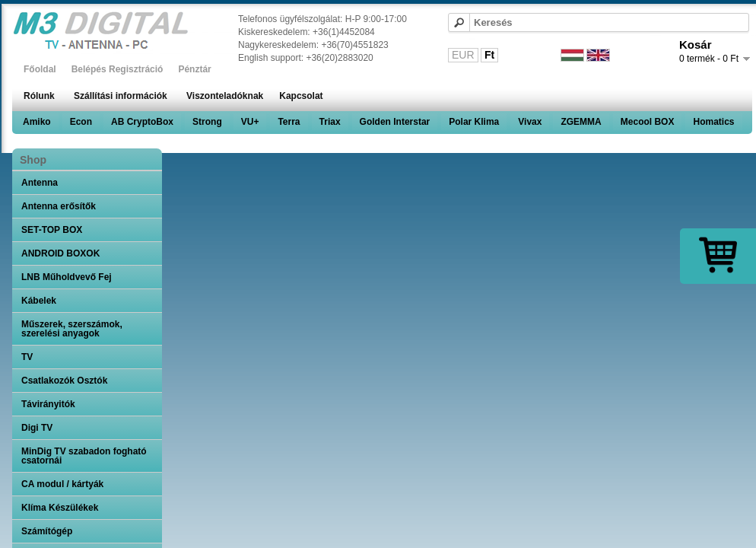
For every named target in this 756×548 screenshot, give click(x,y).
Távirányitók (48, 404)
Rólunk (39, 96)
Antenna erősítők (59, 206)
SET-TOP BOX (52, 230)
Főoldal (40, 69)
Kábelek (39, 301)
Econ (81, 122)
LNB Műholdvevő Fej (67, 277)
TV (27, 357)
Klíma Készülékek (60, 508)
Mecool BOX (648, 122)
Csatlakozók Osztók (64, 381)
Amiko (37, 122)
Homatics (713, 122)
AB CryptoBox (142, 122)
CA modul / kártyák (62, 484)
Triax (330, 122)
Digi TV (37, 428)
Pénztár (194, 69)
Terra (289, 122)
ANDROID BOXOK (60, 253)
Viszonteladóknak (225, 96)
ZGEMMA (581, 122)
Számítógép (47, 531)
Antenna (40, 183)
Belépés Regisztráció (118, 69)
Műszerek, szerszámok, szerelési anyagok (72, 329)
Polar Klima (474, 122)
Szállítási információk (121, 96)
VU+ (250, 122)
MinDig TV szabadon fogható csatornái (84, 456)
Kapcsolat (301, 96)
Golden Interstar (395, 122)
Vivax (530, 122)
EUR (463, 55)
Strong (207, 122)
